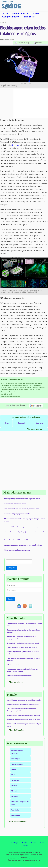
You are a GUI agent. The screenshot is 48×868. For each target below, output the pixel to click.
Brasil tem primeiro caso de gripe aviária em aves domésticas (23, 715)
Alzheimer (15, 796)
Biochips (7, 423)
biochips (15, 145)
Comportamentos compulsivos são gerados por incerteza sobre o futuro (23, 545)
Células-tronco (39, 423)
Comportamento (11, 17)
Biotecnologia (22, 423)
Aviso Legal (14, 843)
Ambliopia (15, 810)
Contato (33, 843)
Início (5, 14)
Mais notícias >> (16, 682)
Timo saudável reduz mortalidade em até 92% (16, 540)
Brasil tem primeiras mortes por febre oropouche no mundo (23, 704)
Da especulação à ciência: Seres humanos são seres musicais (23, 643)
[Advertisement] (31, 104)
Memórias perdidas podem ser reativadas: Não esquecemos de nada (22, 499)
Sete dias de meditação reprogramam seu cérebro (17, 514)
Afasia (13, 769)
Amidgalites (15, 815)
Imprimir (39, 43)
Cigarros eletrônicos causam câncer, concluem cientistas (22, 647)
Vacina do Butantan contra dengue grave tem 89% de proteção (24, 700)
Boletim (24, 843)
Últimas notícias (20, 14)
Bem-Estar (29, 17)
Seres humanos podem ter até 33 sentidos (15, 504)
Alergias (14, 785)
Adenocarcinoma (17, 764)
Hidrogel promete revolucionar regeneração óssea (17, 550)
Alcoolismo (15, 780)
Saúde (36, 14)
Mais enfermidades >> (19, 822)
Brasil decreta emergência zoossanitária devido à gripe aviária (24, 719)
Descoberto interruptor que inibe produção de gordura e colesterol (21, 509)
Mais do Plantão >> (17, 730)
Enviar (11, 599)
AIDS (13, 775)
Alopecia (14, 791)
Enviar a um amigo (24, 43)
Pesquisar (12, 568)
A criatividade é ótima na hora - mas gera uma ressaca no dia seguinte (22, 527)
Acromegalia (16, 759)
